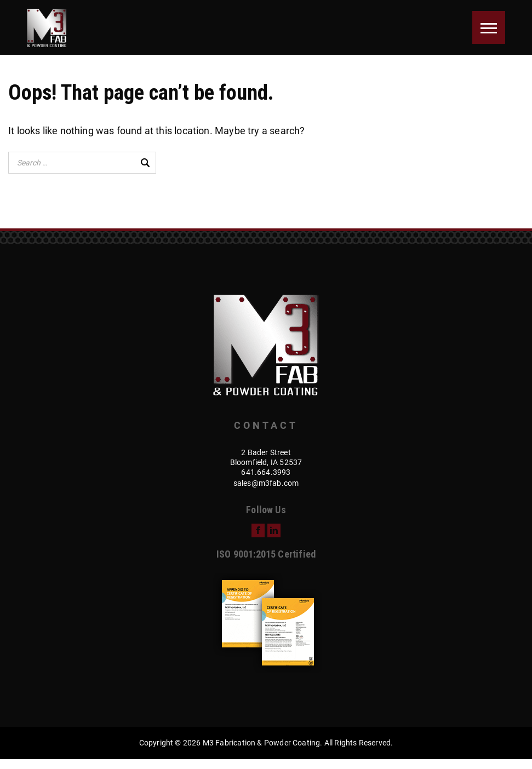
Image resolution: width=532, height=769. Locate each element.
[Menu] (489, 27)
